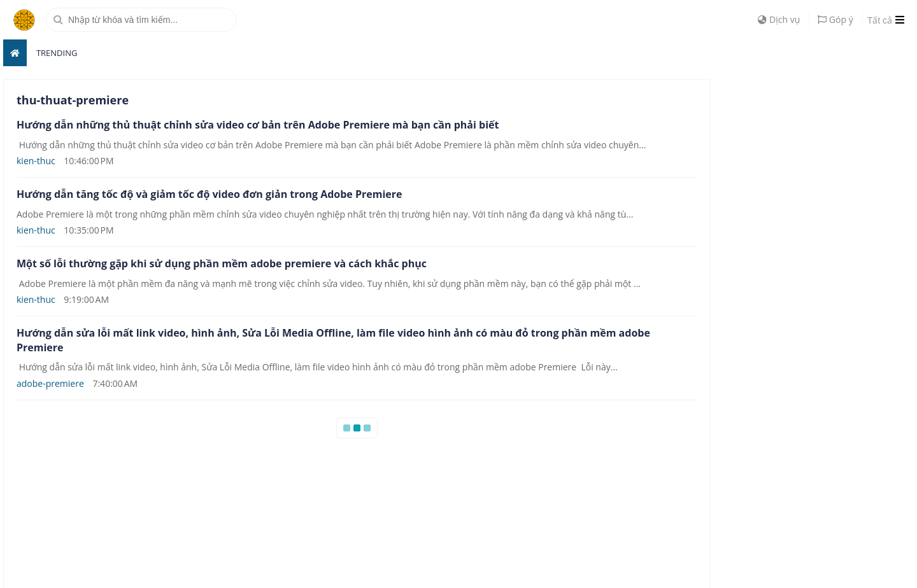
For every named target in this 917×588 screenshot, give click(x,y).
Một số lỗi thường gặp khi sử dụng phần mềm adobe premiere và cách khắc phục (222, 263)
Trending (57, 53)
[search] (141, 20)
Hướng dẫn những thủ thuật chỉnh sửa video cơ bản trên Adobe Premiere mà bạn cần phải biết (258, 125)
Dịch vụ (779, 19)
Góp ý (835, 19)
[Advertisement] (818, 270)
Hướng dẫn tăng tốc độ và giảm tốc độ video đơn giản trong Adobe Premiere (209, 194)
